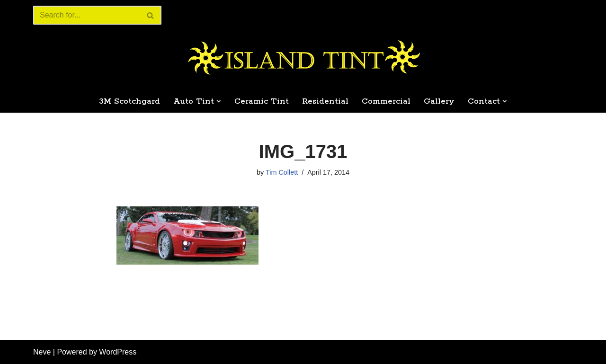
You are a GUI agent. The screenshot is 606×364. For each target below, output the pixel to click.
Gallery (439, 101)
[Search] (87, 15)
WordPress (118, 352)
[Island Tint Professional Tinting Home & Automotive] (303, 58)
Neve (42, 352)
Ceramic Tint (262, 101)
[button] (219, 101)
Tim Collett (282, 172)
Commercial (386, 101)
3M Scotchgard (129, 101)
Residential (325, 101)
